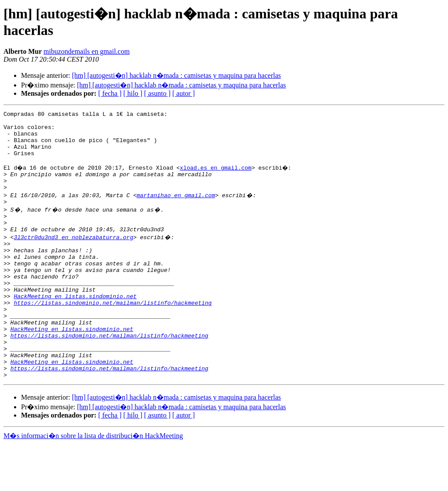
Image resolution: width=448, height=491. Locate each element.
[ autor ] (184, 93)
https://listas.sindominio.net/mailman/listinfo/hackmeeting (112, 335)
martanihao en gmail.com (176, 209)
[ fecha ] (110, 93)
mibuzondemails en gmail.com (87, 51)
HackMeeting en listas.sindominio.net (75, 327)
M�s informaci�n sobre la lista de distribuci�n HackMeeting (93, 483)
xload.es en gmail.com (217, 178)
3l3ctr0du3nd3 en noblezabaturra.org (73, 257)
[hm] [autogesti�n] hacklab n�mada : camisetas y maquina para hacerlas (176, 75)
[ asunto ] (157, 93)
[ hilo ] (133, 93)
